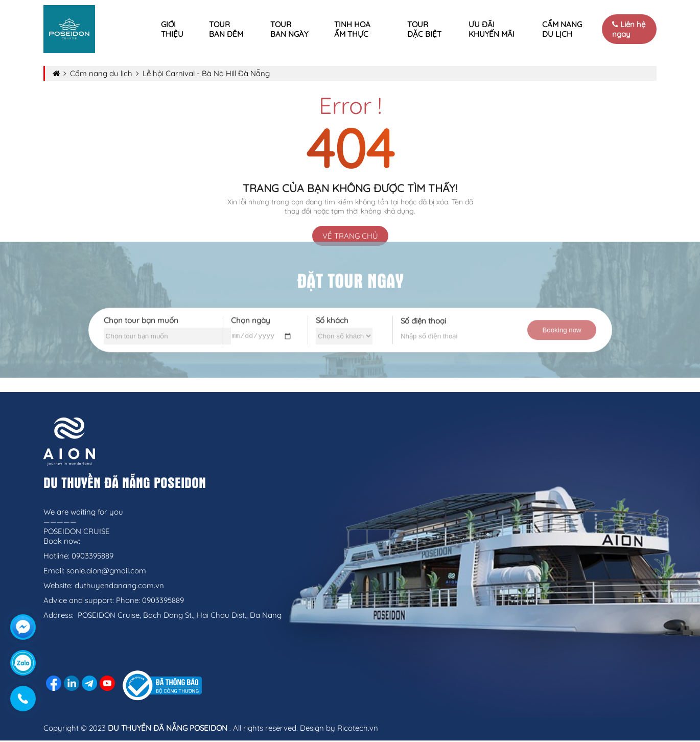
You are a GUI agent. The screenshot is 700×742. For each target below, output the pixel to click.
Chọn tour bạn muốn (141, 316)
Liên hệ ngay (629, 29)
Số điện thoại (423, 316)
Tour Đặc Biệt (424, 29)
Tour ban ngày (289, 29)
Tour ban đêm (226, 29)
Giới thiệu (172, 29)
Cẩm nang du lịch (562, 29)
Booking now (562, 325)
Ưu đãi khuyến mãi (492, 29)
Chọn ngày (251, 315)
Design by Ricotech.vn (339, 729)
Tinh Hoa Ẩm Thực (352, 29)
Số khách (332, 316)
